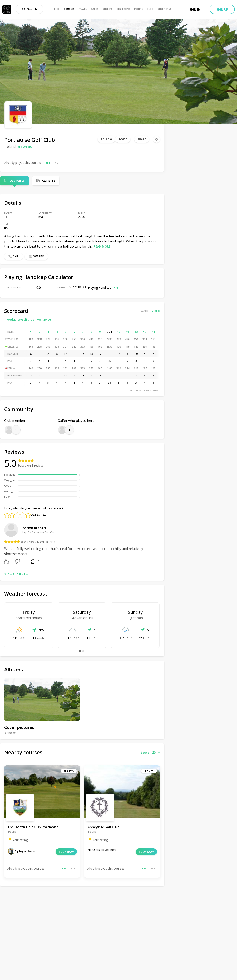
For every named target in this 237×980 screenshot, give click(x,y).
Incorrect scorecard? (144, 390)
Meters (156, 311)
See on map (25, 147)
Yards (145, 311)
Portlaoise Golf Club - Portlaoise (29, 319)
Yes (48, 163)
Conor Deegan (34, 528)
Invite (123, 139)
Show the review (16, 574)
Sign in (195, 9)
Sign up (222, 9)
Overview (17, 181)
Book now (66, 852)
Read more (102, 246)
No (56, 163)
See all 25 (150, 752)
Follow (106, 139)
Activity (48, 181)
